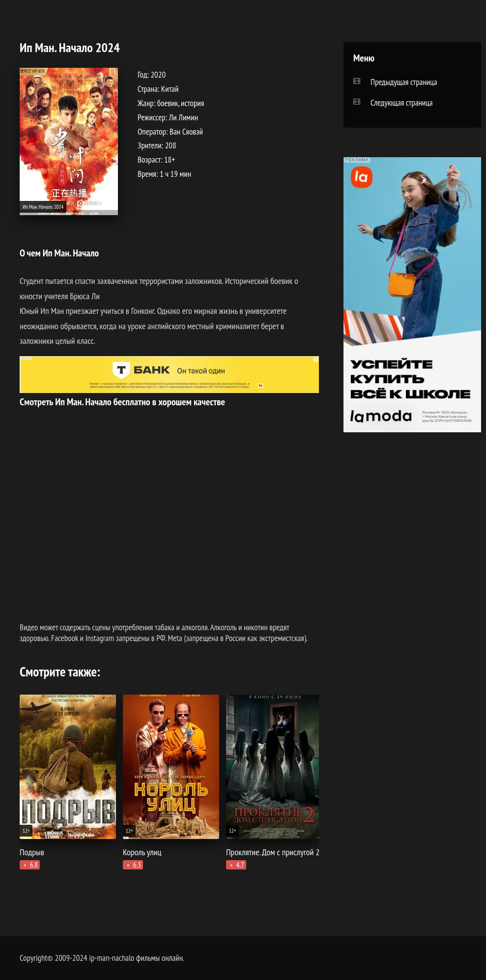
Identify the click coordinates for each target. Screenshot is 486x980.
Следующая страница (402, 103)
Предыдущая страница (404, 82)
